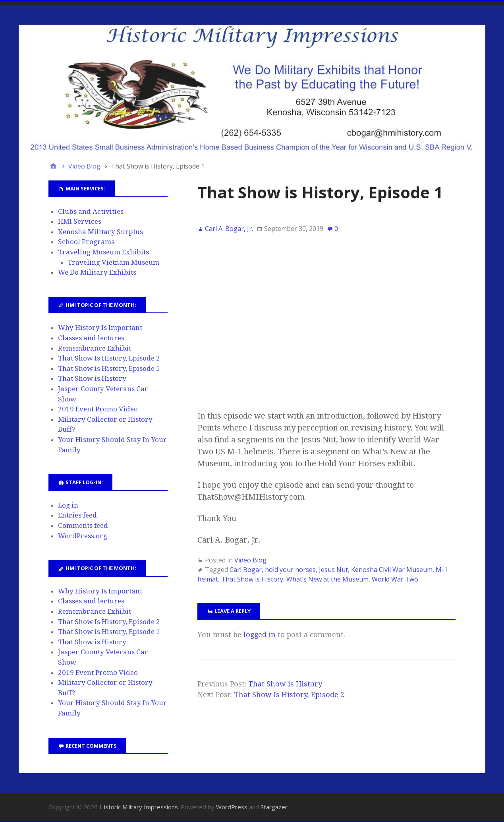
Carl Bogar (246, 570)
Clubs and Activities (91, 211)
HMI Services (80, 221)
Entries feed (77, 515)
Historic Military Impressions (139, 807)
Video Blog (250, 560)
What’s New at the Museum (327, 579)
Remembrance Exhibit (95, 348)
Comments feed (83, 525)
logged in (260, 635)
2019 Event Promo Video (98, 409)
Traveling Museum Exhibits (103, 252)
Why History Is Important (100, 328)
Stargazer (274, 807)
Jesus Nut (333, 570)
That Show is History (252, 579)
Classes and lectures (91, 338)
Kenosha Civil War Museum (392, 570)
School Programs (86, 242)
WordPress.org (83, 536)
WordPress (232, 807)
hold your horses (290, 570)
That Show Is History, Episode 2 (289, 695)
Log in (68, 505)
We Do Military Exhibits (97, 272)
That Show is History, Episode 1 (109, 368)
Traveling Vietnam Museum (113, 262)
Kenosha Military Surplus (100, 232)
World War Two (395, 579)
